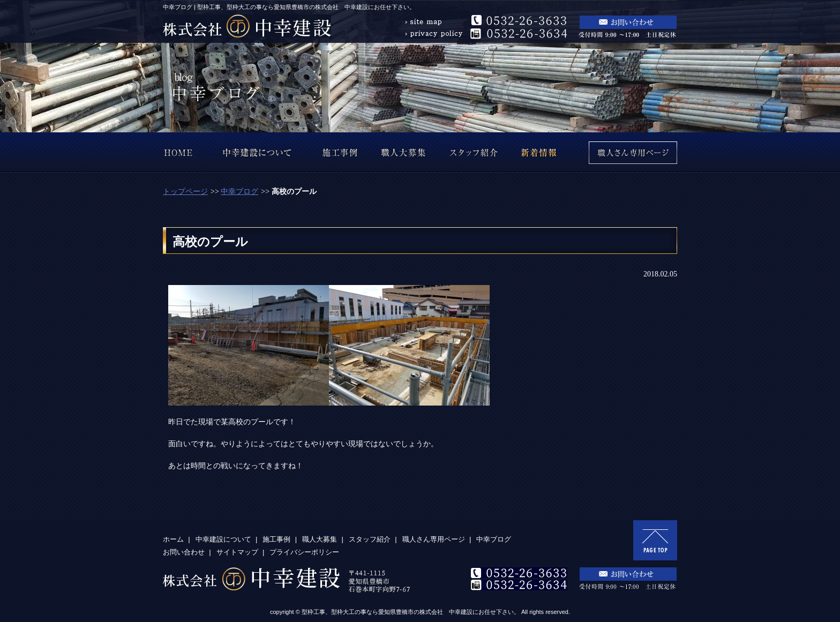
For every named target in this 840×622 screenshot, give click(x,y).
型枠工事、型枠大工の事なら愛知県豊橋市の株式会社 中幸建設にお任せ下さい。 (411, 612)
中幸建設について (223, 539)
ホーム (173, 539)
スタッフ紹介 (370, 539)
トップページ (185, 192)
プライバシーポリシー (304, 552)
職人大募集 (320, 539)
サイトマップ (237, 552)
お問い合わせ (184, 552)
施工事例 (276, 539)
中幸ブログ (239, 192)
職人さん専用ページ (434, 539)
